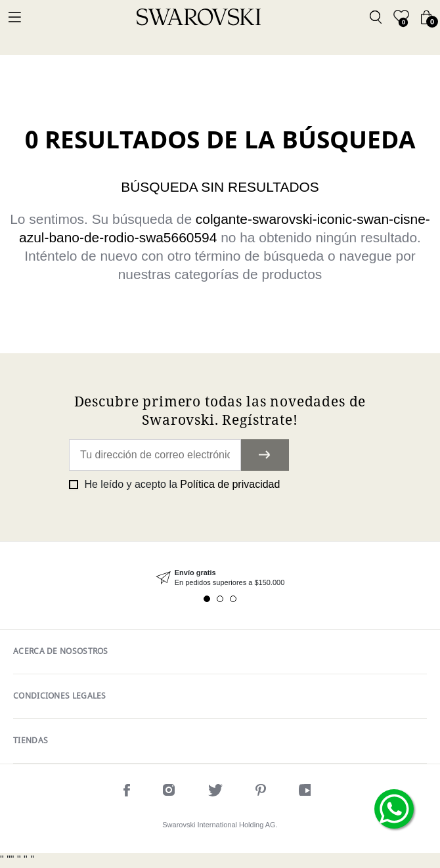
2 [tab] (220, 599)
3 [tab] (233, 599)
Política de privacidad (230, 484)
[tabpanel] (220, 578)
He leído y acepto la (181, 484)
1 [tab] (207, 599)
